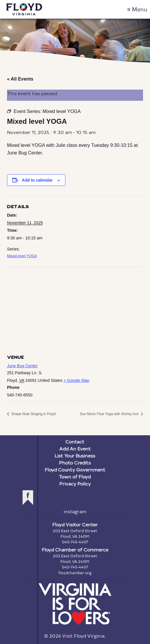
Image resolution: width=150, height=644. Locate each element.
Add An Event (75, 449)
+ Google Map (76, 380)
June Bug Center (22, 366)
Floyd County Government (75, 470)
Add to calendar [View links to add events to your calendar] (37, 180)
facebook (28, 498)
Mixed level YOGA (22, 256)
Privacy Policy (75, 484)
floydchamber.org (75, 573)
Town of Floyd (75, 477)
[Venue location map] (75, 309)
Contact (75, 442)
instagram (75, 511)
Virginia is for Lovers (75, 604)
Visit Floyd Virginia (24, 9)
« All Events (20, 79)
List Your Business (75, 456)
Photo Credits (75, 463)
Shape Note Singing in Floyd (33, 414)
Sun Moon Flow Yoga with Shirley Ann (110, 414)
